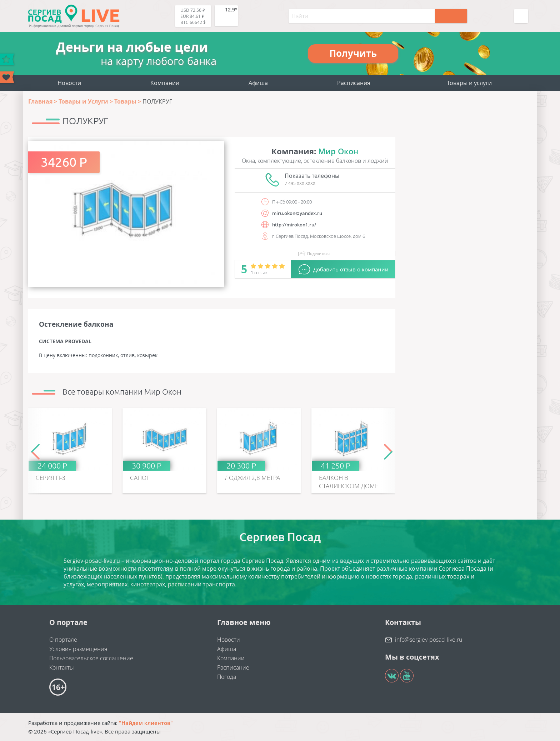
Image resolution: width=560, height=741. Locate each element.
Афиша (258, 83)
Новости (69, 83)
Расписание (233, 667)
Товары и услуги (469, 83)
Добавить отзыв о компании (351, 269)
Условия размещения (78, 649)
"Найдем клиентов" (146, 723)
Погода (227, 677)
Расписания (354, 83)
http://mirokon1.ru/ (294, 225)
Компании (165, 83)
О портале (63, 640)
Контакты (62, 667)
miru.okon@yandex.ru (297, 213)
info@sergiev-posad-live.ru (429, 640)
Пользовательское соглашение (91, 658)
